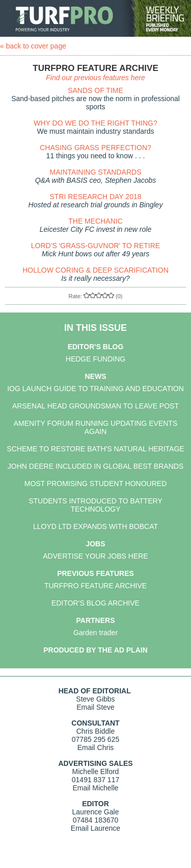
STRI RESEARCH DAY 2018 (96, 197)
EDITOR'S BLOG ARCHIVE (95, 603)
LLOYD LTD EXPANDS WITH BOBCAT (95, 526)
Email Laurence (95, 828)
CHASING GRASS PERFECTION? (95, 148)
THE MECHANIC (95, 221)
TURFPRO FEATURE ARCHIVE (95, 586)
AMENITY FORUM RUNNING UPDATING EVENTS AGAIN (96, 427)
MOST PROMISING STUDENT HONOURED (96, 484)
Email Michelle (95, 788)
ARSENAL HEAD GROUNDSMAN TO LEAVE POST (95, 406)
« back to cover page (33, 46)
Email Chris (96, 748)
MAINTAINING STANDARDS (96, 172)
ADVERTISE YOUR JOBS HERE (95, 556)
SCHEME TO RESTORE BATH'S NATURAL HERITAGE (95, 449)
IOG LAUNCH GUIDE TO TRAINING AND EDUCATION (95, 389)
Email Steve (95, 707)
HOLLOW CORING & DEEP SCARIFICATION (95, 270)
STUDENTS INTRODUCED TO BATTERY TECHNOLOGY (95, 505)
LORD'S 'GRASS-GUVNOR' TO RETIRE (95, 246)
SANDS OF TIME (95, 90)
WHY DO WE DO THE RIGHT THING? (95, 123)
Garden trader (95, 633)
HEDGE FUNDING (95, 359)
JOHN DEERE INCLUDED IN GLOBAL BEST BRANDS (95, 466)
